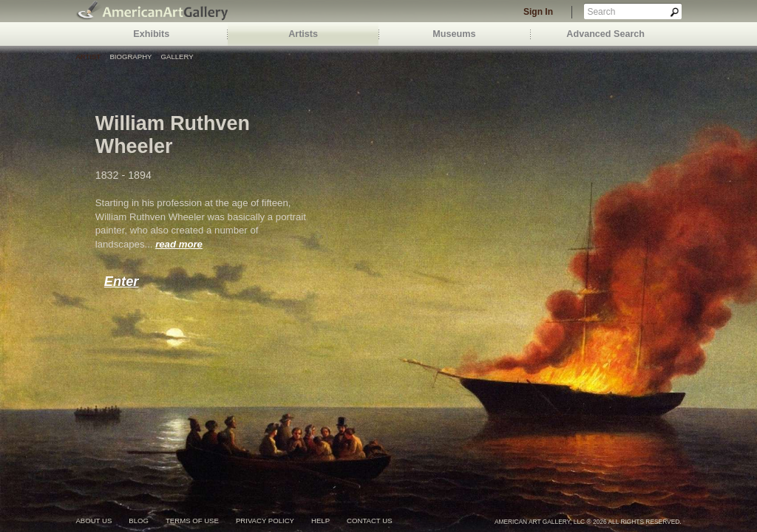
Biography (130, 57)
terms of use (192, 521)
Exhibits (151, 34)
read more (179, 244)
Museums (454, 34)
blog (139, 521)
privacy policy (265, 521)
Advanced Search (605, 34)
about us (94, 521)
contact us (369, 521)
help (320, 521)
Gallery (177, 57)
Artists (303, 34)
